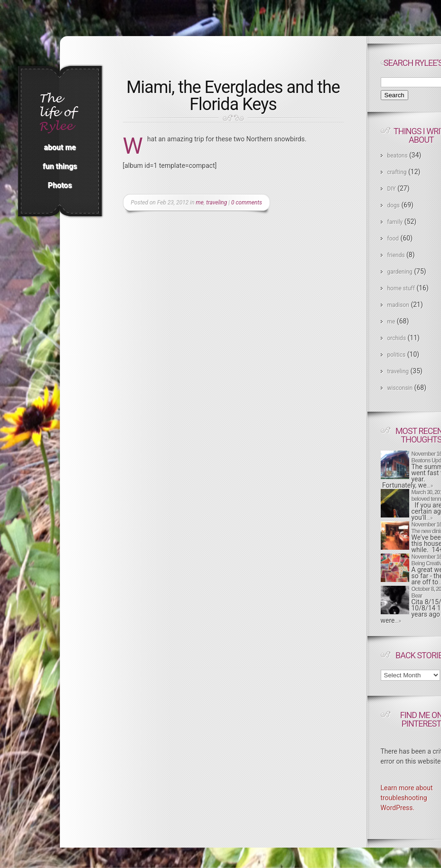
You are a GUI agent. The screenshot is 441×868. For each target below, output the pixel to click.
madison (398, 305)
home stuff (401, 288)
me (200, 203)
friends (396, 255)
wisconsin (400, 388)
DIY (392, 189)
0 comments (247, 203)
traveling (216, 203)
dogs (394, 205)
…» (430, 486)
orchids (397, 338)
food (393, 239)
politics (397, 355)
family (395, 222)
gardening (400, 272)
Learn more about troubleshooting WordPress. (407, 798)
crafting (397, 172)
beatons (398, 156)
